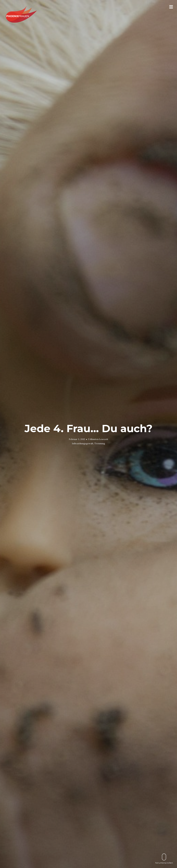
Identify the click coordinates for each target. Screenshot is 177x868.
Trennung (100, 443)
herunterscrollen (164, 859)
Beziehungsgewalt (84, 443)
